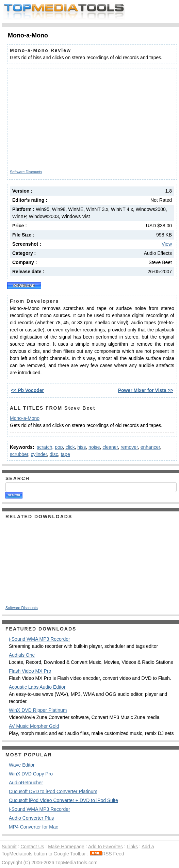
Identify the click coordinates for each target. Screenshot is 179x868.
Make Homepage (66, 847)
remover (129, 447)
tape (65, 454)
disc (54, 454)
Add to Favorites (105, 847)
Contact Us (32, 847)
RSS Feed (107, 854)
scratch (44, 447)
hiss (82, 447)
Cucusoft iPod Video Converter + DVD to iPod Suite (63, 800)
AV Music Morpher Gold (34, 726)
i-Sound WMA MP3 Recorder (39, 639)
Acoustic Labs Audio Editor (37, 687)
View (167, 244)
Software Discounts (26, 172)
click (70, 447)
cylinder (39, 454)
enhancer (150, 447)
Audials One (22, 655)
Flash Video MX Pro (30, 671)
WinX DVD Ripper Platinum (38, 710)
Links (132, 847)
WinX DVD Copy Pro (31, 774)
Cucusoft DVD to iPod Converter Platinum (53, 791)
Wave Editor (22, 765)
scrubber (19, 454)
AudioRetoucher (26, 783)
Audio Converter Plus (31, 818)
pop (59, 447)
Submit (9, 847)
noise (94, 447)
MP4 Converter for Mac (34, 827)
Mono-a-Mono (25, 418)
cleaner (110, 447)
